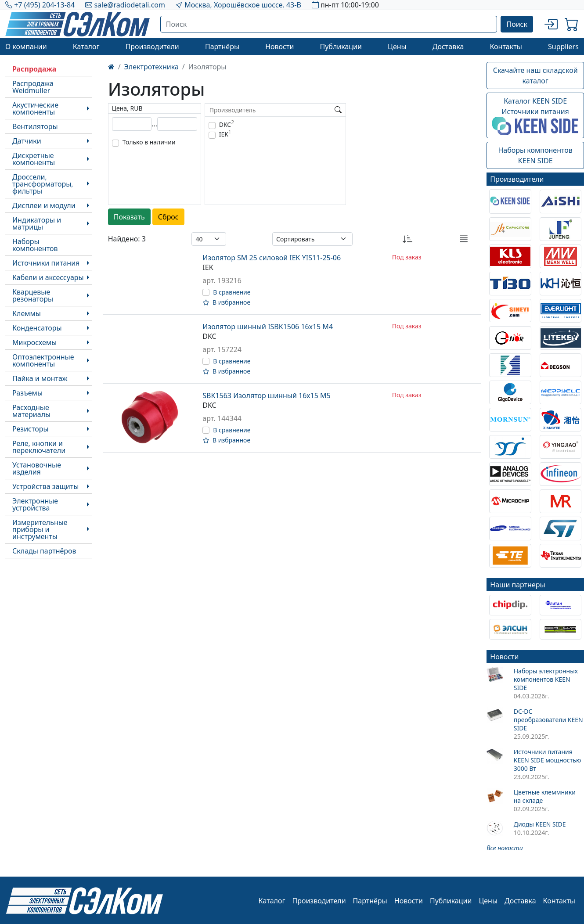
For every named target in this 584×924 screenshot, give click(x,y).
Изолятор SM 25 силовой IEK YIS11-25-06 (272, 258)
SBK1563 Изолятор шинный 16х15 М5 (266, 395)
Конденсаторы (37, 328)
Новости (279, 47)
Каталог (86, 47)
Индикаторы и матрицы (37, 223)
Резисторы (31, 429)
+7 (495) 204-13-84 (44, 5)
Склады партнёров (44, 551)
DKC (227, 124)
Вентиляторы (35, 126)
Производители (152, 47)
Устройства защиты (45, 486)
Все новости (505, 848)
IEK (225, 134)
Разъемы (27, 393)
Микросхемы (34, 342)
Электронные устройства (35, 504)
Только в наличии (149, 142)
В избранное (227, 302)
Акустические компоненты (35, 108)
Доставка (448, 47)
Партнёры (222, 47)
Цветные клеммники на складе (545, 796)
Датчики (27, 141)
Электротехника (151, 67)
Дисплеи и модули (44, 205)
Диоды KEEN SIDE (540, 824)
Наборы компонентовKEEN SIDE (535, 155)
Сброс (168, 217)
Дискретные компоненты (34, 159)
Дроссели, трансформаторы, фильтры (43, 184)
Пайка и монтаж (40, 378)
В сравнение (232, 292)
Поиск (517, 24)
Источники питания (46, 263)
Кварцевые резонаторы (33, 295)
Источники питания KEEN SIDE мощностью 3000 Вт (547, 760)
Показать (129, 217)
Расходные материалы (31, 411)
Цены (397, 47)
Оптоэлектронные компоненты (43, 360)
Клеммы (27, 313)
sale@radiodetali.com (130, 5)
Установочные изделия (37, 468)
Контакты (506, 47)
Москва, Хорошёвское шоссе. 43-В (243, 5)
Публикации (341, 47)
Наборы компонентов (35, 245)
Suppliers (563, 47)
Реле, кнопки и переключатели (39, 447)
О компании (26, 47)
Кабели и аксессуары (48, 277)
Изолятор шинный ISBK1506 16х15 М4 (268, 327)
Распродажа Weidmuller (33, 87)
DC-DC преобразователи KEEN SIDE (548, 720)
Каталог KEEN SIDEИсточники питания (535, 116)
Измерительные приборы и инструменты (40, 529)
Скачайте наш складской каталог (535, 76)
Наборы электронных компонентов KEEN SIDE (546, 679)
